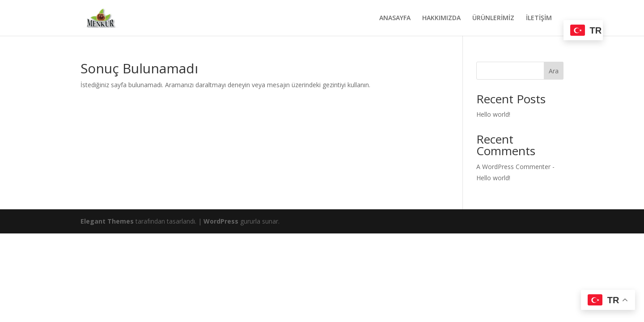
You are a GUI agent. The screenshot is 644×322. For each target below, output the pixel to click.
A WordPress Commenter (513, 167)
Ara (554, 71)
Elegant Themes (107, 221)
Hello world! (493, 114)
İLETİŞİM (539, 18)
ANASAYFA (395, 18)
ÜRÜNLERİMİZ (493, 18)
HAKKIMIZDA (441, 18)
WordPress (221, 221)
